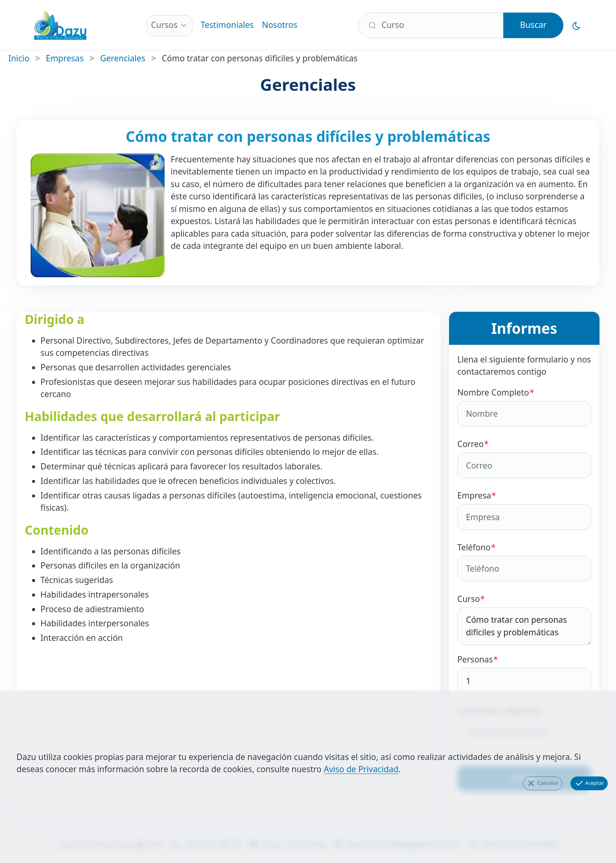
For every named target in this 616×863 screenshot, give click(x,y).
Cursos (164, 25)
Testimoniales (227, 25)
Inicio (19, 58)
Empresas (65, 58)
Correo (524, 458)
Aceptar (589, 783)
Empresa (524, 510)
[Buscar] (431, 25)
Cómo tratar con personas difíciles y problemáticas (524, 627)
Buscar (533, 25)
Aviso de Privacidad (361, 769)
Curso (524, 619)
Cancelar (543, 783)
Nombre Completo (524, 407)
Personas (524, 674)
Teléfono (524, 562)
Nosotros (280, 25)
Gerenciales (123, 58)
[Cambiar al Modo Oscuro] (577, 25)
